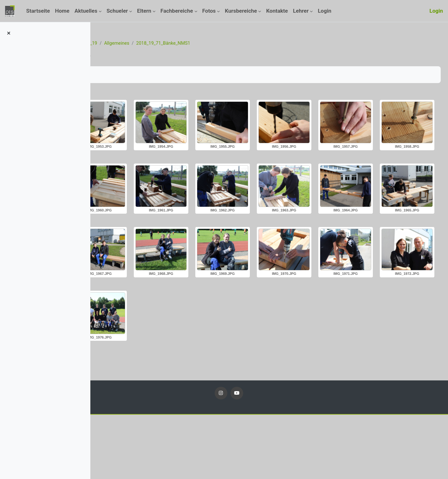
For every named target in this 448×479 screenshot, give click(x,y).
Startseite (113, 43)
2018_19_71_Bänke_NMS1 (245, 43)
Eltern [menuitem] (144, 11)
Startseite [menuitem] (38, 11)
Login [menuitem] (325, 11)
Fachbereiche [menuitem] (177, 11)
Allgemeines (196, 43)
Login (436, 11)
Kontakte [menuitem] (277, 11)
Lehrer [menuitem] (301, 11)
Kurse (136, 43)
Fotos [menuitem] (209, 11)
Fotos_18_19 (163, 43)
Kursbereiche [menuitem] (241, 11)
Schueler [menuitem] (117, 11)
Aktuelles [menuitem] (86, 11)
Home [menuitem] (62, 11)
